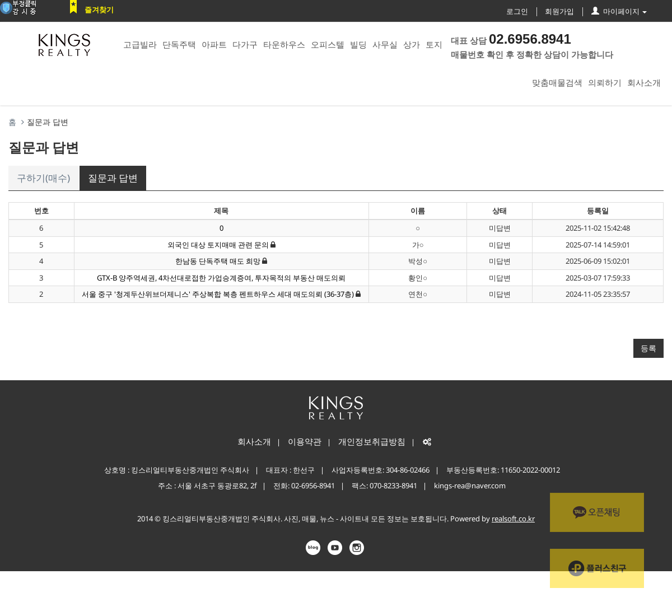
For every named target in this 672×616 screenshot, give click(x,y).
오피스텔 (328, 44)
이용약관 (305, 441)
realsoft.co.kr (513, 519)
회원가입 (559, 11)
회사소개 (644, 82)
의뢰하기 (605, 82)
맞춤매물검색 (557, 82)
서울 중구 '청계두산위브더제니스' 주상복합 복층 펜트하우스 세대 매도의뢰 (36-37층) (219, 294)
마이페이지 (619, 11)
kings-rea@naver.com (470, 486)
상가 (412, 44)
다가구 (245, 44)
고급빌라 (140, 44)
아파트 (214, 44)
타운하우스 (284, 44)
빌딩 (358, 44)
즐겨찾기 (99, 10)
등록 (648, 348)
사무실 (385, 44)
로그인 (517, 11)
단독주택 (179, 44)
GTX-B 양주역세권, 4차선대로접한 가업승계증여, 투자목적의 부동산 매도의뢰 (221, 278)
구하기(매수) (43, 178)
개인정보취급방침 (372, 441)
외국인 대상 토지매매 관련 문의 (218, 245)
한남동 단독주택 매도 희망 (218, 261)
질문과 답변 (113, 178)
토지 (434, 44)
